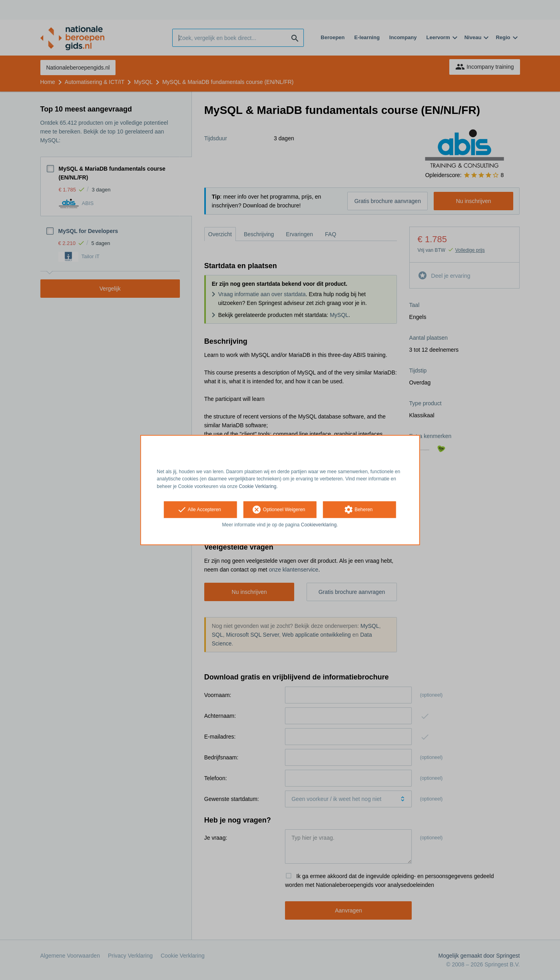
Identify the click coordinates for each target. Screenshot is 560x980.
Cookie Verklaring (257, 486)
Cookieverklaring (319, 525)
